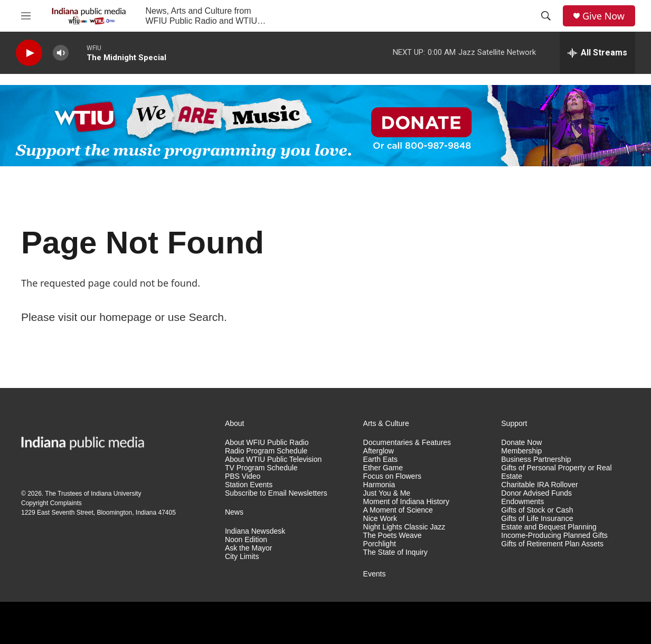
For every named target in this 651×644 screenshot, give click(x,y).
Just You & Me (387, 493)
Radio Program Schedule (266, 451)
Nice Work (380, 519)
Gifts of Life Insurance (537, 519)
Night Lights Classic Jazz (404, 527)
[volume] (61, 53)
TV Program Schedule (261, 468)
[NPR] (48, 623)
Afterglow (379, 451)
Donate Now (521, 443)
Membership (521, 451)
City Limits (242, 557)
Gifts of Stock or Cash (537, 510)
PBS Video (243, 476)
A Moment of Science (398, 510)
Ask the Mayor (248, 548)
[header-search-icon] (546, 16)
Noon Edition (246, 540)
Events (375, 574)
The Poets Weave (393, 536)
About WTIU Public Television (273, 460)
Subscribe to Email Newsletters (276, 493)
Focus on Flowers (392, 476)
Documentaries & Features (407, 443)
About (235, 424)
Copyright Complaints (51, 503)
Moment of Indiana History (406, 502)
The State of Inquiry (395, 552)
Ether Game (383, 468)
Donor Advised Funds (536, 493)
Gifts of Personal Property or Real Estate (556, 472)
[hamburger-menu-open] (26, 16)
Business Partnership (536, 460)
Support (514, 424)
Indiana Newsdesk (255, 531)
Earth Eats (380, 460)
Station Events (249, 485)
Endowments (522, 502)
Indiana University (116, 494)
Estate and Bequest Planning (549, 527)
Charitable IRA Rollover (540, 485)
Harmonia (379, 485)
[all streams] (597, 53)
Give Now (603, 16)
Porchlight (380, 544)
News (234, 512)
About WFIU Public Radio (267, 443)
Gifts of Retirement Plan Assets (552, 544)
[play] (29, 53)
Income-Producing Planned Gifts (554, 536)
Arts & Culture (386, 424)
